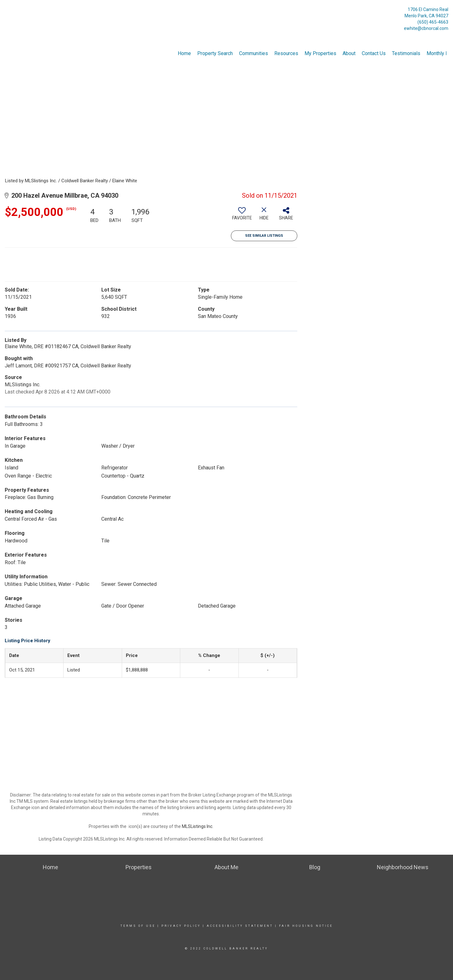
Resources (286, 53)
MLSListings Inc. (198, 826)
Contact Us (374, 53)
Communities (254, 53)
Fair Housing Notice (306, 926)
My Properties (320, 53)
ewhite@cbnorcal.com (426, 28)
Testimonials (406, 53)
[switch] (242, 216)
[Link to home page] (6, 11)
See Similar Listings (264, 236)
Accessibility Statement (240, 926)
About (349, 53)
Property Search (215, 53)
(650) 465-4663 (433, 22)
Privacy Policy (181, 926)
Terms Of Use (138, 926)
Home (184, 53)
